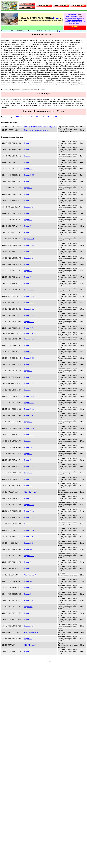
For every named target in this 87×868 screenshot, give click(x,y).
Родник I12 (28, 588)
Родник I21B (29, 258)
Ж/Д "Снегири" (30, 575)
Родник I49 (28, 390)
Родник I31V (29, 162)
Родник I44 (28, 447)
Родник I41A (29, 435)
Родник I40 (28, 371)
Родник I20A (29, 283)
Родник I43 (28, 271)
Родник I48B (29, 384)
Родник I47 (28, 220)
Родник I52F (29, 517)
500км (56, 117)
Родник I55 (28, 651)
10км (28, 117)
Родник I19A (29, 339)
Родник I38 (28, 422)
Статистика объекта (74, 29)
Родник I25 (28, 352)
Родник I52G (29, 511)
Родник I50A (29, 409)
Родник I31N (29, 175)
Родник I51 (28, 377)
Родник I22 (28, 232)
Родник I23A (29, 322)
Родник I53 (28, 454)
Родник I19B (29, 328)
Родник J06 (28, 607)
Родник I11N (29, 600)
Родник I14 (28, 486)
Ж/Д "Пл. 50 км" (30, 492)
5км (23, 117)
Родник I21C (29, 245)
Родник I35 (28, 156)
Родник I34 (28, 194)
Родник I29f (29, 213)
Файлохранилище (71, 16)
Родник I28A (29, 303)
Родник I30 (28, 181)
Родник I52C (29, 537)
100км (44, 117)
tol (59, 31)
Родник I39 (28, 562)
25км (33, 117)
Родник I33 (28, 143)
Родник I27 (28, 345)
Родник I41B (29, 396)
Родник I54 (28, 594)
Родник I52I (29, 498)
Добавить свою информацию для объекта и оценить (75, 22)
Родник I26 (28, 277)
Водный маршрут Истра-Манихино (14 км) (40, 127)
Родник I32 (28, 169)
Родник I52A (29, 556)
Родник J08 (28, 581)
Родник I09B (29, 626)
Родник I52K (29, 466)
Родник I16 (28, 441)
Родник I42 (28, 252)
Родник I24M (29, 358)
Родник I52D (29, 530)
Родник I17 (28, 226)
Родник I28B (29, 296)
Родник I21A (29, 264)
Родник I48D (29, 428)
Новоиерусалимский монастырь (36, 130)
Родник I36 (28, 188)
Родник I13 (28, 568)
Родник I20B (29, 290)
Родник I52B (29, 543)
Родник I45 (28, 639)
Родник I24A (29, 309)
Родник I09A (29, 620)
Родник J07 (28, 549)
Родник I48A (29, 364)
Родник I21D (29, 239)
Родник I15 (28, 473)
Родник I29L (29, 207)
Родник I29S (29, 201)
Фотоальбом (72, 15)
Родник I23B (29, 315)
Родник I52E (29, 524)
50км (38, 117)
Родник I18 (28, 460)
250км (50, 117)
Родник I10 (28, 613)
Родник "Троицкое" (31, 333)
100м (18, 117)
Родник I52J (29, 479)
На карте (57, 18)
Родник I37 (28, 150)
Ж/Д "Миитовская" (31, 632)
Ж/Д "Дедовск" (30, 645)
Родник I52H (29, 505)
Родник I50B (29, 403)
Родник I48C (29, 415)
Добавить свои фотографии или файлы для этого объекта (75, 19)
